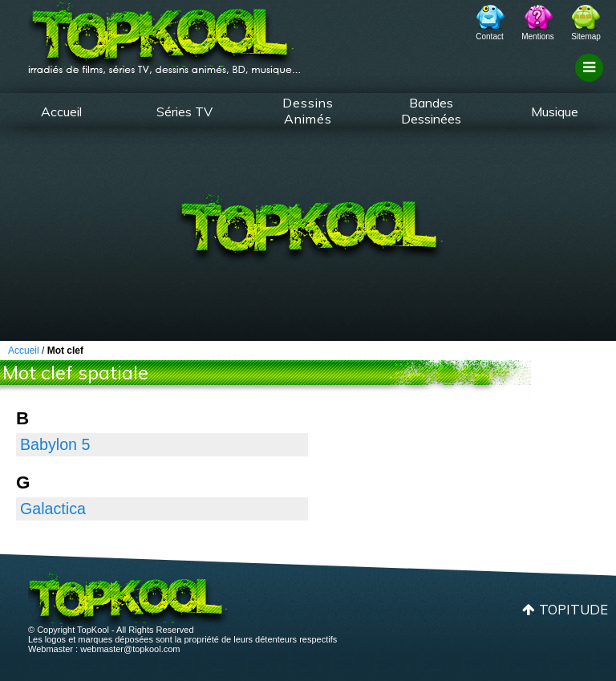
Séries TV (184, 111)
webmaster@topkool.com (130, 649)
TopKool (164, 33)
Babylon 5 (55, 444)
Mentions (538, 36)
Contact (489, 36)
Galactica (53, 509)
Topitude (573, 609)
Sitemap (586, 36)
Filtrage (592, 83)
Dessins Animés (308, 111)
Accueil (61, 111)
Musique (555, 111)
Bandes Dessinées (431, 111)
